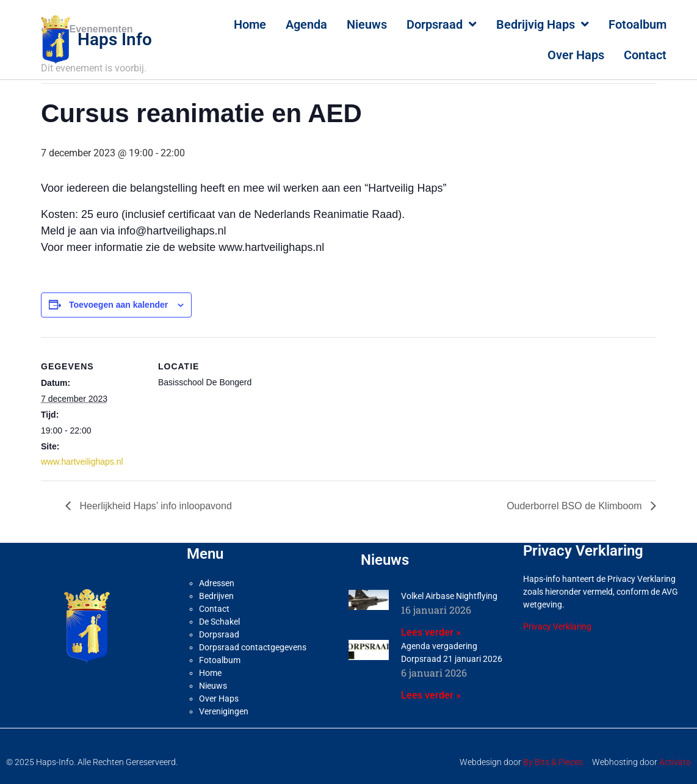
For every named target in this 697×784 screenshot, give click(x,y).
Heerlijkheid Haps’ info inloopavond (154, 506)
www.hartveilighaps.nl (82, 462)
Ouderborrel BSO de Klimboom (576, 506)
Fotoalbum (637, 24)
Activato (675, 762)
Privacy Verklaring (557, 626)
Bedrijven (216, 596)
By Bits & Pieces (553, 762)
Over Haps (576, 55)
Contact (645, 55)
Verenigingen (224, 711)
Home (250, 24)
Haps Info (115, 39)
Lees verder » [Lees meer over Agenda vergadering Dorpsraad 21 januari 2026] (431, 695)
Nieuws (367, 24)
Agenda (306, 24)
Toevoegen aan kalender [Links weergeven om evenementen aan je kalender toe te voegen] (118, 305)
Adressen (217, 583)
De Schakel (219, 622)
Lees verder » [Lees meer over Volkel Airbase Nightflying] (431, 632)
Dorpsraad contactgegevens (253, 647)
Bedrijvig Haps (543, 24)
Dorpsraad (442, 24)
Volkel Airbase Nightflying (449, 596)
